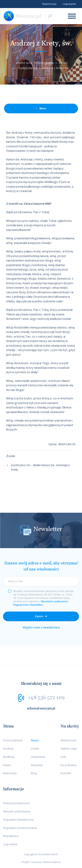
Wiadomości (69, 740)
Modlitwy (9, 757)
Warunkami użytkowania (54, 601)
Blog (34, 773)
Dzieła (35, 749)
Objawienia (38, 757)
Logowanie (69, 4)
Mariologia (10, 773)
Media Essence (52, 862)
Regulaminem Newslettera (28, 605)
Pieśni (7, 765)
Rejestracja (49, 4)
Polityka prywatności (17, 803)
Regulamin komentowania (20, 828)
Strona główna (13, 740)
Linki (63, 757)
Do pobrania (68, 765)
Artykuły (8, 749)
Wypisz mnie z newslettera (41, 627)
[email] (41, 581)
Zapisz (39, 616)
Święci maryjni (28, 68)
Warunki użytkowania (17, 812)
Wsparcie (37, 765)
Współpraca (11, 836)
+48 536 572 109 (46, 698)
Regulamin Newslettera (18, 820)
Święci (63, 63)
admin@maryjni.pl (41, 708)
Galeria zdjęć (69, 749)
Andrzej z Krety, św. (56, 68)
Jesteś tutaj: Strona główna (35, 63)
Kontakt (66, 773)
